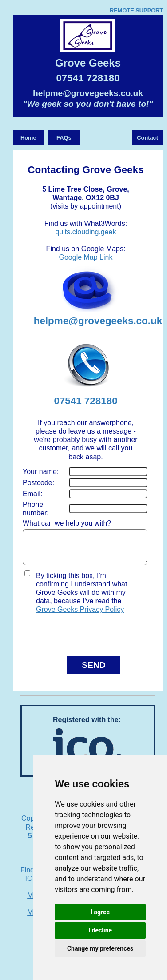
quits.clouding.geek (86, 232)
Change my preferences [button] (100, 948)
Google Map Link (86, 257)
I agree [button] (100, 912)
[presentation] (75, 638)
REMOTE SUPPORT (136, 10)
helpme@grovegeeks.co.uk (88, 93)
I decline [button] (100, 930)
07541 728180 (88, 78)
